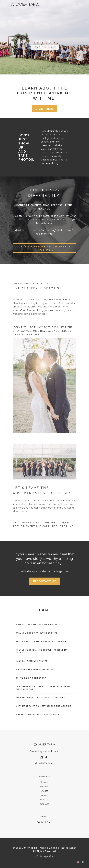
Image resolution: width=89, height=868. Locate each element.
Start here (45, 109)
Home (37, 47)
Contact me (44, 581)
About (44, 795)
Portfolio (44, 787)
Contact (44, 804)
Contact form (44, 822)
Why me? (44, 800)
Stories (45, 791)
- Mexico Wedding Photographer (49, 848)
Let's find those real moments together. (45, 248)
